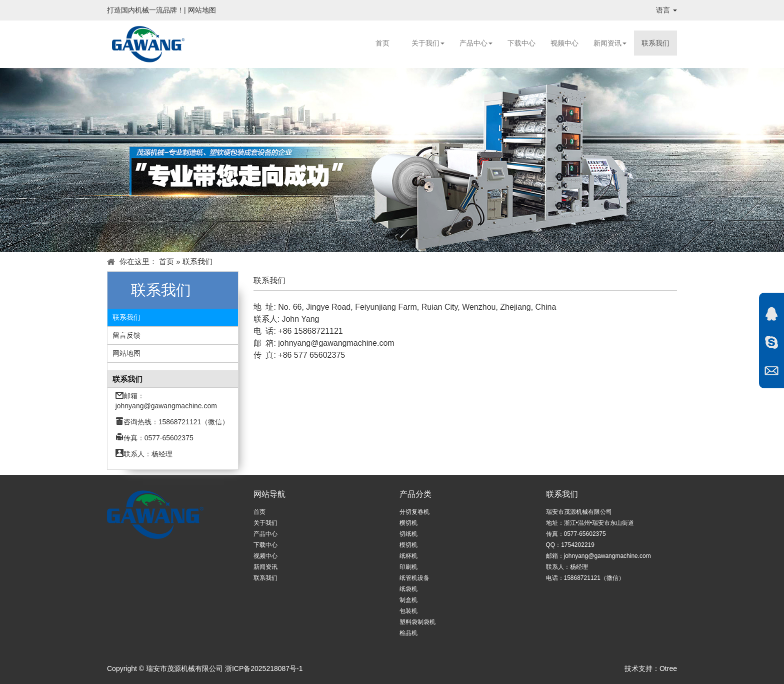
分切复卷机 (414, 512)
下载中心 (521, 43)
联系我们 (655, 43)
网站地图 (202, 10)
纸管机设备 (414, 578)
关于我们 (428, 43)
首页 (382, 43)
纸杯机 (408, 556)
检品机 (408, 633)
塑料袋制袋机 (417, 622)
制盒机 (408, 600)
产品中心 (476, 43)
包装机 (408, 611)
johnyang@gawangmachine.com (166, 406)
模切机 (408, 545)
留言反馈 (126, 335)
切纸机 (408, 534)
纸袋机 (408, 589)
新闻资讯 (610, 43)
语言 (666, 10)
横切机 (408, 523)
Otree (668, 668)
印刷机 (408, 567)
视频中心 (564, 43)
